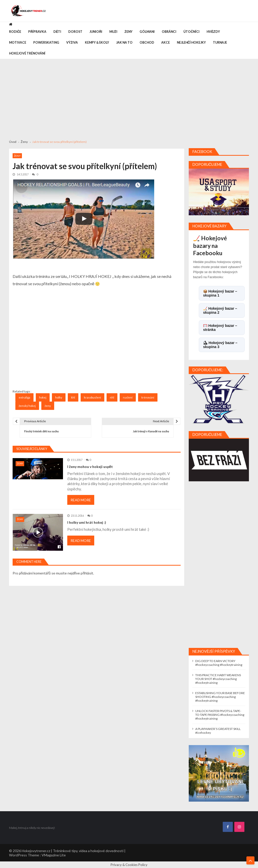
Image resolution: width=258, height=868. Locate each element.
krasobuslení (92, 397)
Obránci (169, 32)
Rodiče (15, 32)
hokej (43, 397)
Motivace (18, 43)
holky (59, 397)
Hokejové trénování (27, 53)
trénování (148, 397)
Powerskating (46, 43)
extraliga (24, 397)
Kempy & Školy (97, 43)
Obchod (147, 43)
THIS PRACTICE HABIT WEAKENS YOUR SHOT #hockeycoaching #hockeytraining (218, 679)
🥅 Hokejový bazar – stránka (220, 328)
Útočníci (191, 32)
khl (73, 397)
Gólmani (147, 32)
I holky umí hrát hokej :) (87, 522)
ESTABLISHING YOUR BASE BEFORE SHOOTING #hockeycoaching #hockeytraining (220, 697)
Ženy (128, 32)
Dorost (75, 32)
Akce (166, 43)
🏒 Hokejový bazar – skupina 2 (220, 310)
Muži (113, 32)
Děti (57, 32)
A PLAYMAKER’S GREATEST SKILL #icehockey (218, 731)
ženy (48, 406)
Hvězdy (213, 32)
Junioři (96, 32)
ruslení (128, 397)
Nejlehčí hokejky (191, 43)
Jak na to (124, 43)
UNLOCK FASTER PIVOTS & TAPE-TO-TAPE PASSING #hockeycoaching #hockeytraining (220, 715)
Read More (81, 500)
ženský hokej (27, 406)
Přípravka (37, 32)
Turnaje (220, 43)
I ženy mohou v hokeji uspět (90, 467)
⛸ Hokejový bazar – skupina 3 (220, 345)
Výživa (72, 43)
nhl (112, 397)
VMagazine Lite (54, 855)
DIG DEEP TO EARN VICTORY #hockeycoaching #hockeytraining (219, 663)
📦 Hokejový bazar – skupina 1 (220, 293)
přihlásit (87, 573)
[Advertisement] (129, 97)
